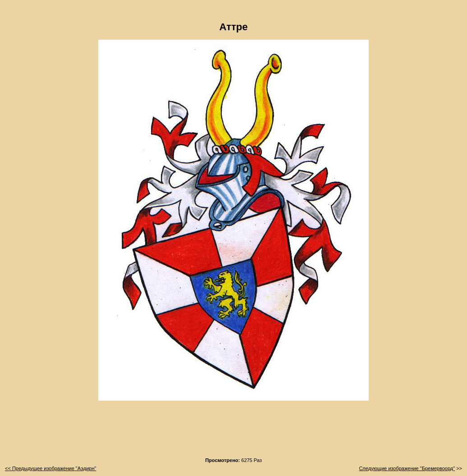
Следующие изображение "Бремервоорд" (407, 468)
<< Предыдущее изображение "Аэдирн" (50, 468)
